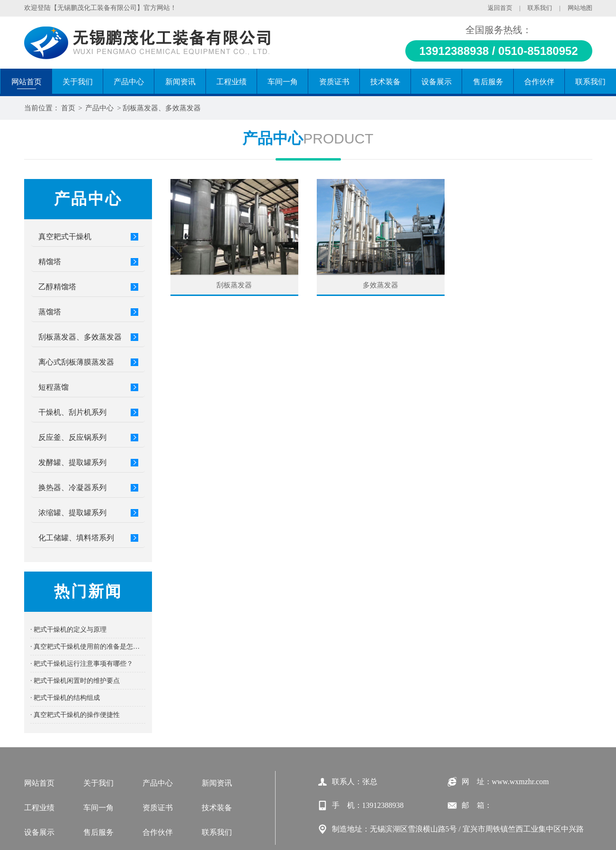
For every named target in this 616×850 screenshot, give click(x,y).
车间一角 (98, 808)
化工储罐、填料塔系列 (76, 538)
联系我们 (540, 8)
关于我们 (98, 783)
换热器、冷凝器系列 (72, 488)
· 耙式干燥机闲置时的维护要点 (75, 681)
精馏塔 (50, 262)
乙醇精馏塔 (57, 287)
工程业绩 (39, 808)
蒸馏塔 (50, 312)
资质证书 (158, 808)
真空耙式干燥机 (65, 237)
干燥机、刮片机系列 (72, 412)
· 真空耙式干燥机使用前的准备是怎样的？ (88, 647)
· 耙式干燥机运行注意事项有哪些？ (82, 664)
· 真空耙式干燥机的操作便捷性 (75, 715)
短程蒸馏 (54, 387)
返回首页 (500, 8)
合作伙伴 (158, 832)
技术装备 (217, 808)
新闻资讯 (217, 783)
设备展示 (39, 832)
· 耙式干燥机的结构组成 (65, 698)
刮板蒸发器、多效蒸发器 (162, 108)
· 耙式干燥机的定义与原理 (68, 630)
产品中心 (99, 108)
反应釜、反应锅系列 (72, 437)
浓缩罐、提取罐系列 (72, 513)
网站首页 (39, 783)
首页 (68, 108)
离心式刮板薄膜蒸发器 (76, 362)
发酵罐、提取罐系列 (72, 462)
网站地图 (580, 8)
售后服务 (98, 832)
